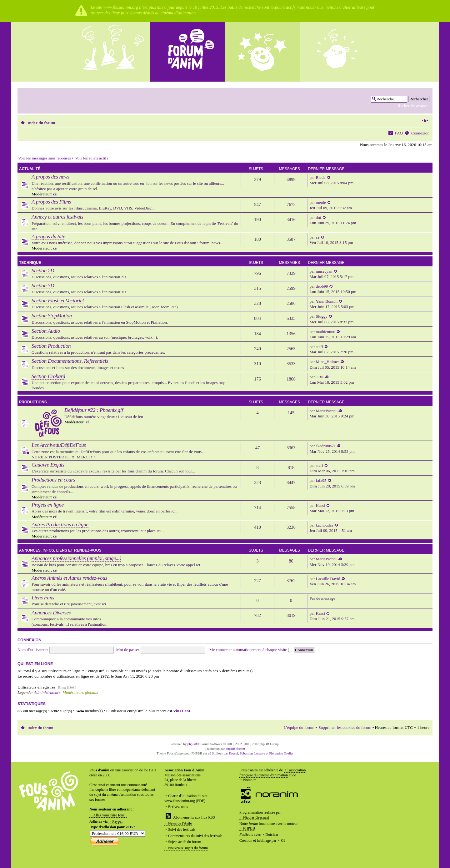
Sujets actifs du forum (185, 842)
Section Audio (46, 331)
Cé (283, 840)
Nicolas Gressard (256, 817)
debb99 (322, 286)
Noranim (250, 780)
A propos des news (50, 177)
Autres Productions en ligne (60, 525)
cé (55, 194)
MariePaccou (327, 411)
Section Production (51, 346)
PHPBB (249, 828)
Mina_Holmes (328, 362)
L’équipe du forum (299, 727)
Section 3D (43, 286)
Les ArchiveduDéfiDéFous (59, 445)
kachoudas (325, 525)
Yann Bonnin (327, 301)
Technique (30, 263)
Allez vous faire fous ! (110, 815)
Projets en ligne (48, 505)
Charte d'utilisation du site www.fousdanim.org (186, 798)
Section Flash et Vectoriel (58, 301)
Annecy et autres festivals (57, 217)
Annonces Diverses (51, 613)
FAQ (399, 133)
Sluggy (322, 316)
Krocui (233, 753)
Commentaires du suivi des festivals (195, 836)
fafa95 (321, 480)
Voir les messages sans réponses (45, 158)
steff (320, 347)
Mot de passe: (128, 650)
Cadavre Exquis (48, 465)
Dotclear (272, 835)
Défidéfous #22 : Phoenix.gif (94, 410)
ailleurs (359, 7)
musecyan (324, 271)
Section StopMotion (52, 316)
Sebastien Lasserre (253, 753)
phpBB (192, 744)
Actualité (30, 169)
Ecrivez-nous (178, 807)
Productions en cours (53, 480)
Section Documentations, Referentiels (70, 361)
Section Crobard (48, 376)
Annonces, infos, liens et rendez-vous (60, 550)
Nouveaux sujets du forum (188, 848)
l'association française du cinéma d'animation (273, 773)
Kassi (320, 505)
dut (319, 217)
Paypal (117, 821)
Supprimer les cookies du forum (345, 727)
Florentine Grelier (281, 753)
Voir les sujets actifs (92, 158)
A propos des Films (51, 202)
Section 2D (43, 271)
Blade (321, 177)
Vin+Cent (182, 711)
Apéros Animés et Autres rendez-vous (69, 578)
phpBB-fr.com (235, 749)
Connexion (420, 133)
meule (321, 202)
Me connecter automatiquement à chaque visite (251, 650)
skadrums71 (326, 446)
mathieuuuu (326, 332)
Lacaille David (328, 579)
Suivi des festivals (182, 830)
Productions (33, 402)
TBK (320, 377)
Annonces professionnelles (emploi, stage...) (76, 558)
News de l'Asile (180, 823)
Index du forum (41, 123)
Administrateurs (47, 692)
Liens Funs (43, 598)
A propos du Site (48, 237)
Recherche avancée (414, 106)
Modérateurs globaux (80, 692)
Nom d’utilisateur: (33, 650)
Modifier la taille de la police (425, 121)
